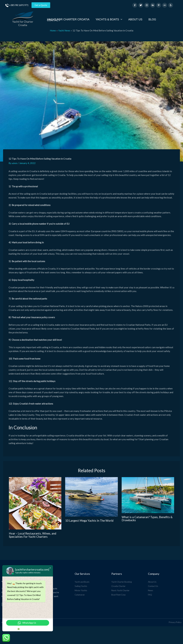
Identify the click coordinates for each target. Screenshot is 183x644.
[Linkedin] (153, 5)
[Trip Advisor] (165, 5)
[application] (122, 18)
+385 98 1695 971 (19, 5)
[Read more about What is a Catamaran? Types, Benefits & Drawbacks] (148, 492)
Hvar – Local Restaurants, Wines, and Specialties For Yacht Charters (34, 532)
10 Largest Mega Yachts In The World (91, 517)
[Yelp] (171, 5)
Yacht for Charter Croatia (23, 22)
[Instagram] (147, 5)
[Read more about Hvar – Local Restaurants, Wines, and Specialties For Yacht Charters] (35, 500)
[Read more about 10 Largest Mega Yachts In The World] (91, 494)
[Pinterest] (159, 5)
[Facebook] (135, 5)
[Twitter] (141, 5)
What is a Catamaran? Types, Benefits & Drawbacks (147, 515)
